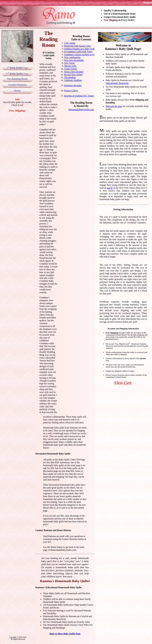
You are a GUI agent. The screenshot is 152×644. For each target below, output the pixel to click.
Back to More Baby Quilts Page (65, 634)
